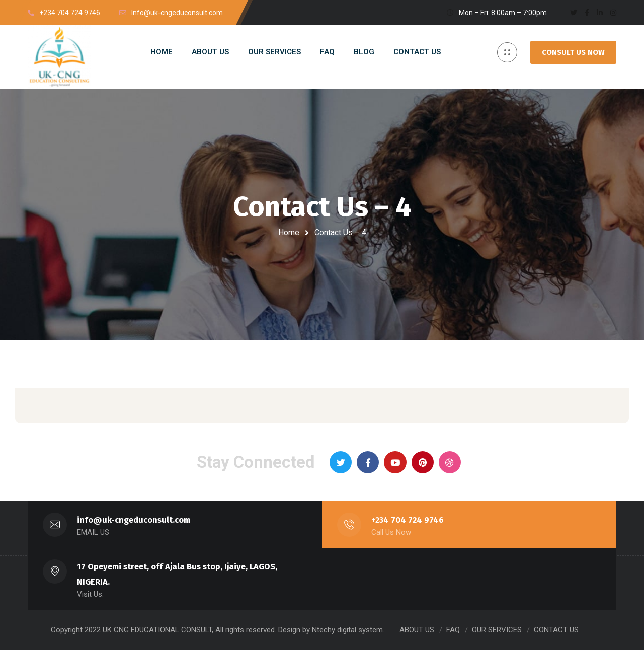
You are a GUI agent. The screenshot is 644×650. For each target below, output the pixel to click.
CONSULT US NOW (573, 52)
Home (289, 232)
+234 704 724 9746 (408, 520)
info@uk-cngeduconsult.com (134, 520)
